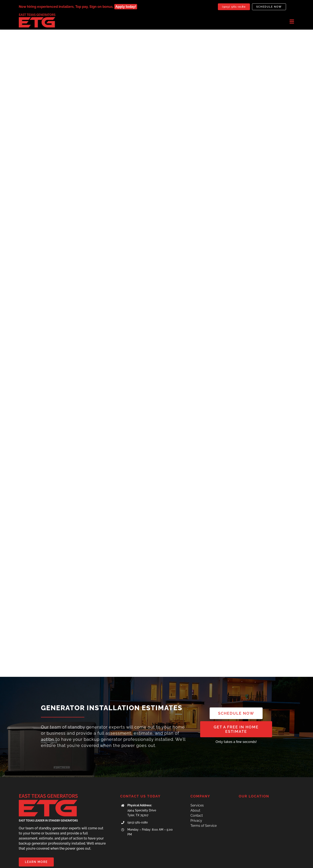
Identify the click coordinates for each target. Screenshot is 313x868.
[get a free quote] (236, 701)
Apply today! (126, 7)
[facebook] (285, 861)
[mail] (293, 861)
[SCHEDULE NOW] (236, 685)
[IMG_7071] (37, 15)
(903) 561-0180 (138, 794)
